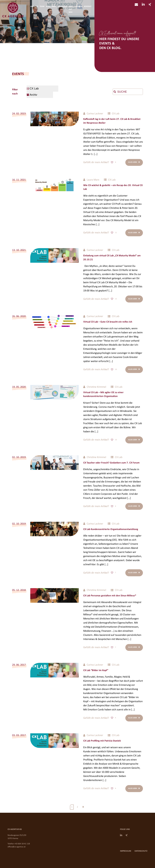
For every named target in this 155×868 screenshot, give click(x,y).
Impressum (126, 851)
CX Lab (116, 114)
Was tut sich (71, 9)
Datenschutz (141, 851)
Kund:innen (51, 6)
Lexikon (79, 6)
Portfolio (63, 6)
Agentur (34, 6)
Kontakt (88, 6)
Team (42, 6)
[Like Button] (112, 162)
